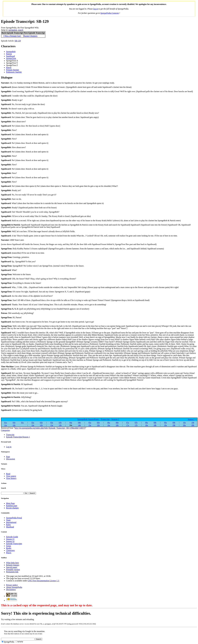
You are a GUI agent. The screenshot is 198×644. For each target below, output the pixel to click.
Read (8, 474)
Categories (5, 430)
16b (117, 425)
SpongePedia (9, 642)
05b (98, 423)
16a (109, 425)
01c (23, 423)
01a (6, 423)
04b (79, 423)
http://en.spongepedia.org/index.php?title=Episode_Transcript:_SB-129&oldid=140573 (50, 428)
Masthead (10, 527)
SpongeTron (11, 58)
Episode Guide (12, 537)
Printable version (13, 570)
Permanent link (12, 572)
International (11, 522)
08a (147, 423)
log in (96, 9)
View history (11, 478)
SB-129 (18, 41)
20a (184, 425)
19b (174, 425)
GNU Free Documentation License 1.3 (43, 581)
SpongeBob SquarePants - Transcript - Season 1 (98, 419)
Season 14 (10, 541)
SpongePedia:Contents (110, 13)
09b (174, 423)
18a (147, 425)
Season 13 (10, 539)
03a (52, 423)
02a (33, 423)
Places (9, 553)
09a (165, 423)
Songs (9, 546)
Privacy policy (12, 585)
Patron (9, 68)
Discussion (10, 459)
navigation (13, 30)
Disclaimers (11, 590)
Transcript (10, 435)
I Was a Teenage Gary (12, 36)
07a (128, 423)
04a (71, 423)
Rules (8, 525)
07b (136, 423)
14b (79, 425)
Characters (10, 550)
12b (41, 425)
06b (117, 423)
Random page (12, 506)
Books (9, 548)
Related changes (13, 565)
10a (184, 423)
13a (52, 425)
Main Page (10, 503)
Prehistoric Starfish (14, 72)
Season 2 (191, 419)
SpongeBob (11, 52)
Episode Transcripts (14, 544)
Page (8, 457)
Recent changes (12, 508)
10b (193, 423)
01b (14, 423)
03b (60, 423)
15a (90, 425)
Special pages (12, 567)
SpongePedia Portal (14, 518)
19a (165, 425)
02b (41, 423)
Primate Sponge (13, 70)
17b (136, 425)
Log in (9, 447)
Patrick (9, 54)
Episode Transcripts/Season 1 (18, 437)
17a (128, 425)
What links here (12, 563)
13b (60, 425)
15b (98, 425)
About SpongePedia (14, 587)
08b (155, 423)
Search (3, 488)
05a (90, 423)
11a (6, 425)
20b (193, 425)
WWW (20, 642)
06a (109, 423)
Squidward (10, 56)
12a (33, 425)
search (21, 30)
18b (155, 425)
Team (8, 520)
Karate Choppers (31, 36)
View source (11, 476)
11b (14, 425)
